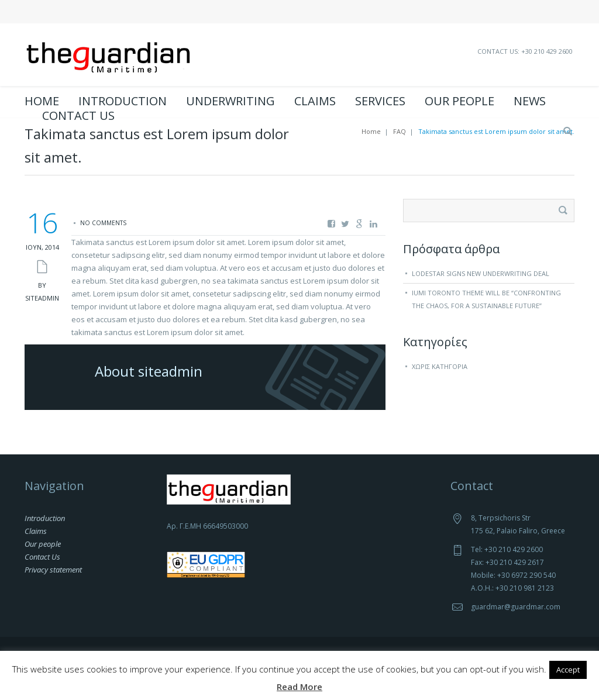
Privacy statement (53, 596)
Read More (299, 687)
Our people (459, 101)
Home (42, 101)
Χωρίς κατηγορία (440, 393)
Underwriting (230, 101)
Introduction (123, 101)
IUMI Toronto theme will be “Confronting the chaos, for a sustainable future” (486, 326)
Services (380, 101)
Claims (315, 101)
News (530, 101)
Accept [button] (568, 670)
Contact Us (78, 116)
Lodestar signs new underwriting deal (481, 300)
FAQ (400, 158)
